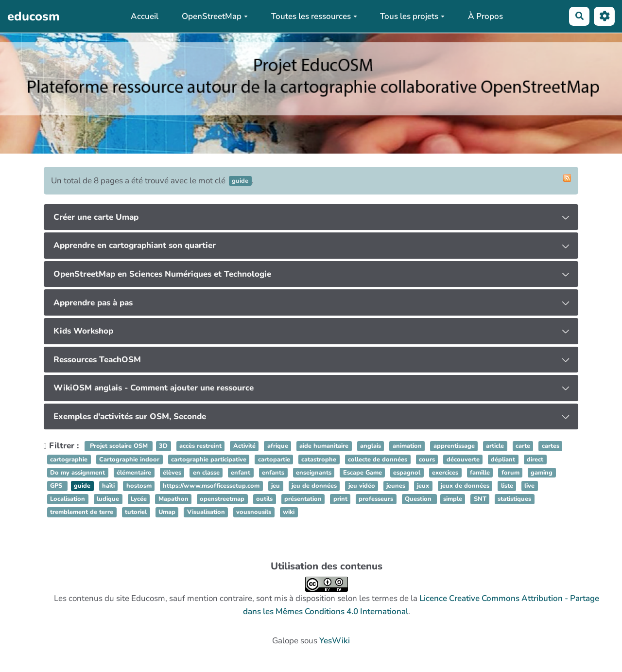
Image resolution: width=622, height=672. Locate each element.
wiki (289, 513)
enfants (273, 473)
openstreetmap (222, 499)
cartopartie (274, 460)
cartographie (69, 460)
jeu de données (314, 486)
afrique (278, 446)
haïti (108, 486)
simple (453, 499)
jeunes (396, 486)
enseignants (314, 473)
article (495, 446)
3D (163, 446)
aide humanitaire (324, 446)
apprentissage (454, 446)
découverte (463, 460)
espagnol (407, 473)
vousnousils (254, 513)
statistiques (514, 499)
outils (264, 499)
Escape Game (363, 473)
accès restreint (200, 446)
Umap (167, 513)
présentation (303, 499)
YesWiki (335, 641)
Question (419, 499)
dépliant (503, 460)
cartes (551, 446)
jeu (276, 486)
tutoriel (136, 513)
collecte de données (378, 460)
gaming (542, 473)
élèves (172, 473)
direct (535, 460)
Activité (244, 446)
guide (82, 486)
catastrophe (319, 460)
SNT (480, 499)
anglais (371, 446)
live (529, 486)
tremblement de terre (82, 513)
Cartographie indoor (129, 460)
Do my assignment (78, 473)
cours (427, 460)
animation (407, 446)
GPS (57, 486)
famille (480, 473)
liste (507, 486)
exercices (445, 473)
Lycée (139, 499)
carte (523, 446)
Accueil (145, 16)
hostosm (139, 486)
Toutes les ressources (314, 16)
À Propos (485, 16)
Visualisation (206, 513)
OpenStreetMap (215, 16)
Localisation (68, 499)
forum (510, 473)
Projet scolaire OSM (119, 446)
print (340, 499)
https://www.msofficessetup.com (211, 486)
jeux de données (465, 486)
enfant (241, 473)
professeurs (376, 499)
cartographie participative (209, 460)
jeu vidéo (362, 486)
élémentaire (134, 473)
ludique (108, 499)
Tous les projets (412, 16)
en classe (206, 473)
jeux (423, 486)
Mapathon (173, 499)
